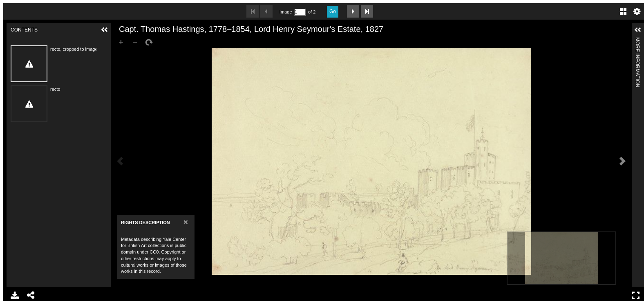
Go (333, 11)
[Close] (186, 222)
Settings (637, 11)
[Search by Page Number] (300, 12)
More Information (637, 41)
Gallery (623, 11)
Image (286, 12)
